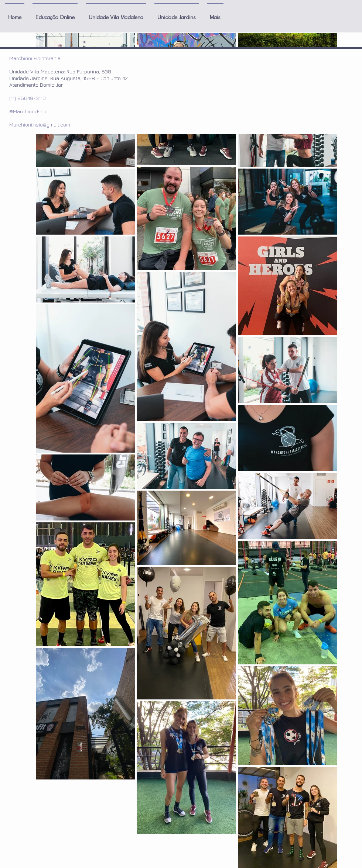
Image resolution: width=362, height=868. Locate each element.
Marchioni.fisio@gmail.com (40, 125)
